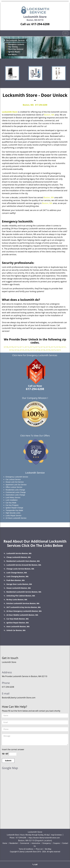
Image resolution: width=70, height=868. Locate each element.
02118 (48, 347)
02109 (11, 347)
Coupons (57, 843)
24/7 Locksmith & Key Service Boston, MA (23, 607)
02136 (43, 350)
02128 (38, 350)
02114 (32, 347)
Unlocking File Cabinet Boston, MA (21, 596)
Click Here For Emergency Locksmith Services (35, 355)
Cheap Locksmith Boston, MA (19, 557)
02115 (37, 347)
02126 (27, 350)
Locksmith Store (10, 112)
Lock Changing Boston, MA (17, 576)
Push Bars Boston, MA (16, 580)
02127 (32, 350)
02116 (43, 347)
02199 (48, 350)
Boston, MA (28, 105)
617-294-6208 (40, 24)
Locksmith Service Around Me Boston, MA (24, 565)
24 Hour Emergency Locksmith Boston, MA (24, 611)
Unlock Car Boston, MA (16, 630)
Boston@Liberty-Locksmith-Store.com (19, 698)
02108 (6, 347)
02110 (17, 347)
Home (5, 843)
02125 (22, 350)
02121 (64, 347)
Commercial (25, 843)
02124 (17, 350)
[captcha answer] (13, 754)
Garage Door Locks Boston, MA (19, 584)
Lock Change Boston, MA (17, 573)
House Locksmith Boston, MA (19, 588)
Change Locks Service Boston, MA (20, 569)
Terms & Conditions (26, 849)
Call (35, 864)
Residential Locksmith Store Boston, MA (23, 561)
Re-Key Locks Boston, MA (17, 600)
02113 (27, 347)
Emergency (47, 843)
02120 (58, 347)
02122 (11, 350)
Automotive (36, 843)
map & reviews (57, 835)
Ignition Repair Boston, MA (18, 623)
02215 (59, 350)
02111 (22, 347)
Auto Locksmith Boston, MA (18, 626)
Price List (39, 849)
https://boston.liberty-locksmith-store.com (44, 838)
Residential (14, 843)
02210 (53, 350)
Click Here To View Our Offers (35, 436)
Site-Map (48, 849)
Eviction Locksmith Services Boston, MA (23, 603)
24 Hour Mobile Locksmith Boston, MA (22, 615)
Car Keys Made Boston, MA (17, 619)
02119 (53, 347)
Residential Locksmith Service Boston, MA (24, 592)
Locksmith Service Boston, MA (19, 553)
